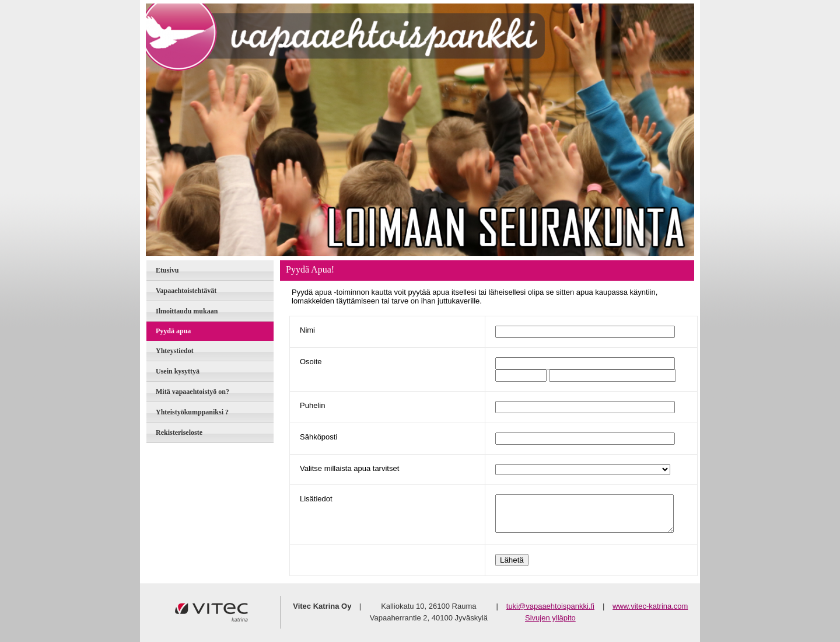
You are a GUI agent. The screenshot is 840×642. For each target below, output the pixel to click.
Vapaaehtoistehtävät (186, 291)
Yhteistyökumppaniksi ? (192, 412)
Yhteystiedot (175, 351)
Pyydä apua (173, 331)
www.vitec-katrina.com (650, 606)
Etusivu (167, 270)
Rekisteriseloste (179, 432)
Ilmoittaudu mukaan (187, 311)
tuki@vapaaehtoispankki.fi (550, 606)
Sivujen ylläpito (550, 618)
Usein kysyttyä (178, 371)
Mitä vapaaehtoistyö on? (192, 392)
